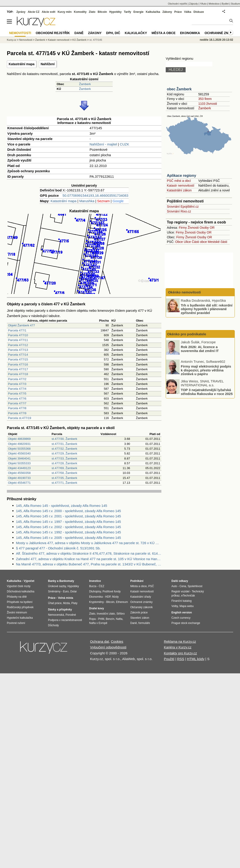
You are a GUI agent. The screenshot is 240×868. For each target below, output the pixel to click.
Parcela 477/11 (18, 340)
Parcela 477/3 (17, 384)
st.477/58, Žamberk (64, 473)
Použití (169, 659)
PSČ (151, 586)
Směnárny (54, 591)
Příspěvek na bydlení (20, 602)
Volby (175, 606)
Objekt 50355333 (19, 463)
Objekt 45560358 (19, 473)
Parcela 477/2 (17, 379)
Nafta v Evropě (98, 623)
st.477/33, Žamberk (64, 458)
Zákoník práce (139, 613)
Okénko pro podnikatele (187, 334)
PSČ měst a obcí (179, 181)
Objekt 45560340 (19, 453)
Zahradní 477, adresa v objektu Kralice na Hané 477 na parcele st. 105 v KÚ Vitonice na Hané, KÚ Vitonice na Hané (89, 559)
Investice (95, 581)
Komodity (80, 12)
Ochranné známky (221, 33)
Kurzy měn (65, 12)
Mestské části (217, 242)
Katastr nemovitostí (181, 185)
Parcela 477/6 (17, 399)
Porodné (71, 615)
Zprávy (21, 12)
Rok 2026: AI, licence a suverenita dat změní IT (200, 349)
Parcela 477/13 (18, 350)
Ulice (187, 242)
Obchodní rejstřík (178, 4)
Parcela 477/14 (18, 355)
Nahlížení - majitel (103, 144)
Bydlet (225, 4)
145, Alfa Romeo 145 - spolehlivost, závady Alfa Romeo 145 (62, 506)
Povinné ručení (16, 623)
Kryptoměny (96, 602)
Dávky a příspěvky (60, 610)
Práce (178, 12)
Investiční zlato (106, 614)
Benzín (110, 619)
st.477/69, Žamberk (64, 468)
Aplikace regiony (181, 176)
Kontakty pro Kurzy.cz (180, 653)
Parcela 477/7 (17, 403)
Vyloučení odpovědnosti (108, 647)
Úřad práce (55, 603)
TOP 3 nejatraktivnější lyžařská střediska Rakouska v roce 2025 (207, 392)
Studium (235, 4)
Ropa (92, 619)
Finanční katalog (181, 601)
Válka (188, 12)
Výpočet (29, 581)
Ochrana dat (100, 641)
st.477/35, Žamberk (64, 478)
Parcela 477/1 (17, 330)
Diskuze (199, 12)
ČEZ (101, 586)
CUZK (124, 144)
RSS (181, 659)
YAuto (203, 4)
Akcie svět (49, 12)
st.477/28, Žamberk (64, 463)
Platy (74, 603)
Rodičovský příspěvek (20, 607)
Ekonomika (190, 33)
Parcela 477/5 (17, 394)
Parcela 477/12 (18, 345)
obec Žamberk (179, 89)
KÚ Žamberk (80, 40)
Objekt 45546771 (19, 483)
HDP (108, 597)
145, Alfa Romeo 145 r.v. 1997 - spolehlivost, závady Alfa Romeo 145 (68, 522)
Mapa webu (187, 606)
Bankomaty (67, 581)
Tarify (128, 12)
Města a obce (164, 33)
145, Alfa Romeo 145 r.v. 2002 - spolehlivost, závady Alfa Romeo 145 (68, 527)
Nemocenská (56, 615)
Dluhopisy (95, 591)
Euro (66, 591)
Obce (179, 242)
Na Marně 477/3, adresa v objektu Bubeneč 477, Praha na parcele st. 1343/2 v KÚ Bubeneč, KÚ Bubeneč (89, 564)
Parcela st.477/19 (20, 418)
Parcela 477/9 (17, 413)
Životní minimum (17, 613)
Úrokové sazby (57, 586)
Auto (174, 586)
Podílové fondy (111, 591)
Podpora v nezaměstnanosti (65, 620)
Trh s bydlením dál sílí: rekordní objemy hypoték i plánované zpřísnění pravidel (207, 309)
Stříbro (120, 614)
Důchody (53, 625)
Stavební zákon (140, 618)
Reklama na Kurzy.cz (180, 641)
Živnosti (193, 228)
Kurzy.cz (12, 40)
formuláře (144, 623)
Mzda (66, 603)
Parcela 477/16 (18, 364)
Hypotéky (115, 12)
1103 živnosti (208, 104)
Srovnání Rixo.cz (179, 211)
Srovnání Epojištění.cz (183, 207)
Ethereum (122, 602)
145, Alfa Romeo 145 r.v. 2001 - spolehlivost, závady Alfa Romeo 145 (68, 516)
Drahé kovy (97, 608)
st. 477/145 (96, 40)
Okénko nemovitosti (184, 292)
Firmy (183, 228)
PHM (101, 619)
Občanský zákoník (141, 607)
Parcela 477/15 (18, 359)
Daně (79, 33)
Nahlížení (48, 64)
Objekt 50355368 (19, 449)
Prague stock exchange (186, 623)
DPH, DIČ (113, 33)
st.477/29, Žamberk (64, 453)
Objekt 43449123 (19, 468)
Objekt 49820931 (19, 444)
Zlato (92, 12)
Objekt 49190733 (19, 478)
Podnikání (137, 581)
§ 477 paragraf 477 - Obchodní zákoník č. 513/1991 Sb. (58, 548)
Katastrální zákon (179, 190)
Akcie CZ (33, 12)
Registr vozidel (180, 591)
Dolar (73, 591)
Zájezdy (193, 4)
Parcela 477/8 (17, 408)
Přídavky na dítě (17, 597)
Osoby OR (207, 228)
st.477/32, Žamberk (64, 449)
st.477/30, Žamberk (64, 439)
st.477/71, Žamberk (64, 483)
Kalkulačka (153, 12)
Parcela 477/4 (17, 389)
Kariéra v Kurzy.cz (178, 647)
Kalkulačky (136, 33)
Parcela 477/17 (18, 369)
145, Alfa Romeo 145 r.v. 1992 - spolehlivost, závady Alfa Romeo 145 (68, 532)
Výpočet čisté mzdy (19, 586)
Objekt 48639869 (19, 439)
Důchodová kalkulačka (21, 591)
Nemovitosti (26, 40)
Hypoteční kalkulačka (20, 618)
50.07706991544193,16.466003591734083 (96, 195)
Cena (183, 586)
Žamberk (85, 84)
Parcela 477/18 (18, 374)
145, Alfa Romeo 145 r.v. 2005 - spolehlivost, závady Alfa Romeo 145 (68, 538)
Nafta (119, 619)
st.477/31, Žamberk (64, 444)
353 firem (205, 99)
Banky (52, 581)
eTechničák (188, 596)
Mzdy (116, 597)
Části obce (199, 242)
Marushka (87, 201)
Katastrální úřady (141, 597)
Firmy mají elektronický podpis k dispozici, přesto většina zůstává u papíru (206, 370)
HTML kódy (196, 659)
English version (182, 613)
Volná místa (65, 598)
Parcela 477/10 (18, 335)
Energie (139, 12)
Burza (93, 586)
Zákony (167, 12)
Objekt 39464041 (19, 458)
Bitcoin (102, 12)
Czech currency (181, 618)
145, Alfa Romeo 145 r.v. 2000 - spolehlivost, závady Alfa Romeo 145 (68, 511)
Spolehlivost (195, 586)
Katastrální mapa (22, 64)
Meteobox (214, 4)
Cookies (117, 641)
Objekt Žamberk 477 (21, 325)
